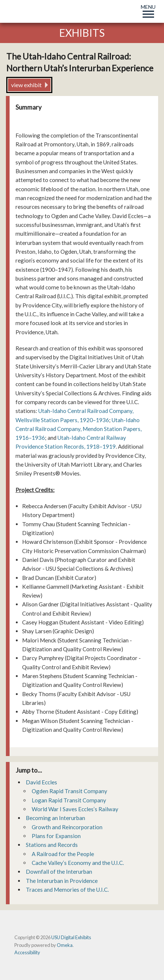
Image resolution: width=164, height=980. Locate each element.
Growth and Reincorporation (67, 827)
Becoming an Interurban (55, 818)
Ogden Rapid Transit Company (69, 791)
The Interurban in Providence (62, 881)
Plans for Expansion (56, 836)
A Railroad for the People (63, 854)
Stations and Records (52, 845)
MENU (148, 10)
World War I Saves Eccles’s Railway (75, 809)
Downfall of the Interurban (59, 872)
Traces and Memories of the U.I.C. (67, 890)
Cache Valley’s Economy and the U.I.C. (78, 863)
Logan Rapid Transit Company (69, 800)
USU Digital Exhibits (71, 937)
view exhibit (26, 85)
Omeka (65, 945)
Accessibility (27, 952)
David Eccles (41, 782)
